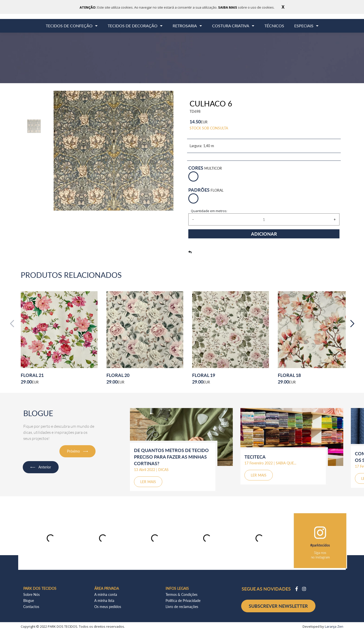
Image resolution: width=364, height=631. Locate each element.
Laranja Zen (334, 626)
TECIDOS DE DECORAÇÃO (133, 26)
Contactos (31, 607)
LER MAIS (148, 482)
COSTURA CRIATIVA (231, 26)
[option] (34, 126)
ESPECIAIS (304, 26)
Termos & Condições (181, 594)
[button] (352, 324)
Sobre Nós (31, 594)
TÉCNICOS (274, 26)
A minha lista (104, 601)
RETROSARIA (185, 26)
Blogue (29, 601)
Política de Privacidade (183, 601)
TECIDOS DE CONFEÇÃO (69, 26)
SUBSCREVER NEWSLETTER (278, 606)
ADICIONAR (264, 234)
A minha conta (106, 594)
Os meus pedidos (108, 607)
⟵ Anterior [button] (41, 467)
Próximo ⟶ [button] (77, 451)
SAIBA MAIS (228, 7)
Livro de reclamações (182, 607)
